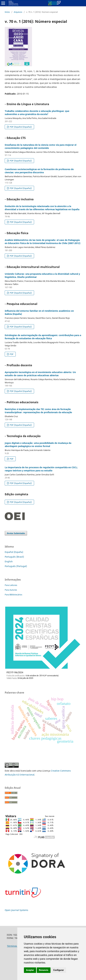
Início (7, 12)
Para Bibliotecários (13, 595)
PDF (11, 354)
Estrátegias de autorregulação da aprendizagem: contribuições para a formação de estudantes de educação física (43, 337)
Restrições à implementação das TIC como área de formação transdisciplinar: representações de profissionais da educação (38, 411)
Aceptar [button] (30, 970)
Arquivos (18, 12)
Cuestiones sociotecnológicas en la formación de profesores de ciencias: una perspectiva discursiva (39, 171)
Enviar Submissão (16, 533)
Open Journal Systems (16, 910)
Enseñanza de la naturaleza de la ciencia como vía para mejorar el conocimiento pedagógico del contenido (41, 146)
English (9, 561)
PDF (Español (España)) (21, 127)
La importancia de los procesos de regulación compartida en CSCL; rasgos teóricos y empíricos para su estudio (41, 469)
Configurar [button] (59, 970)
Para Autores (11, 590)
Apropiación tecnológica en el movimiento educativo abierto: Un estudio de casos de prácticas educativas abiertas (40, 374)
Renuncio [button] (44, 970)
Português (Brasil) (14, 557)
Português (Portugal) (16, 566)
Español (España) (14, 552)
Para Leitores (11, 585)
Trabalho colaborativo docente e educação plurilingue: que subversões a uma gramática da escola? (37, 113)
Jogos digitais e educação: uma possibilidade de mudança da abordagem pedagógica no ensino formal (38, 445)
